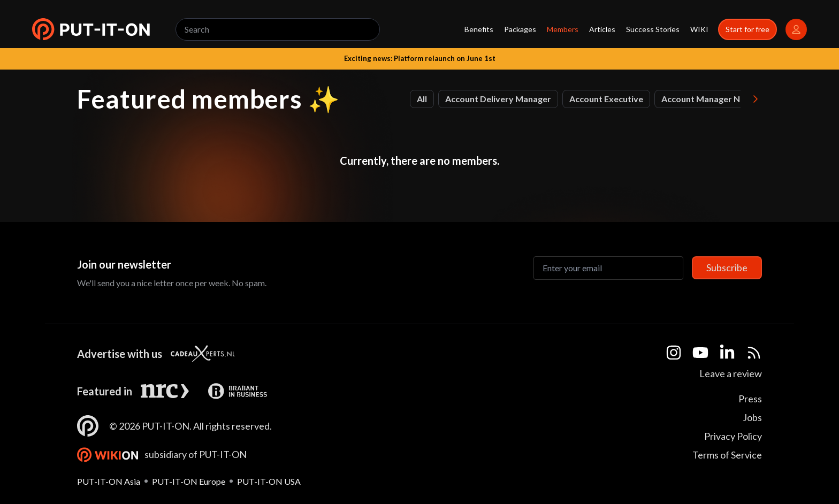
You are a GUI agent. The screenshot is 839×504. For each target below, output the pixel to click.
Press (750, 399)
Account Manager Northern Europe (731, 99)
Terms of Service (727, 455)
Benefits (479, 29)
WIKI (699, 29)
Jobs (752, 417)
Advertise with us (120, 354)
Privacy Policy (733, 436)
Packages (520, 29)
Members (563, 29)
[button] (91, 29)
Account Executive (606, 99)
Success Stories (653, 29)
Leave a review (731, 373)
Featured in (105, 391)
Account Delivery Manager (498, 99)
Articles (602, 29)
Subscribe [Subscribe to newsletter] (727, 268)
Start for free (748, 29)
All (422, 99)
